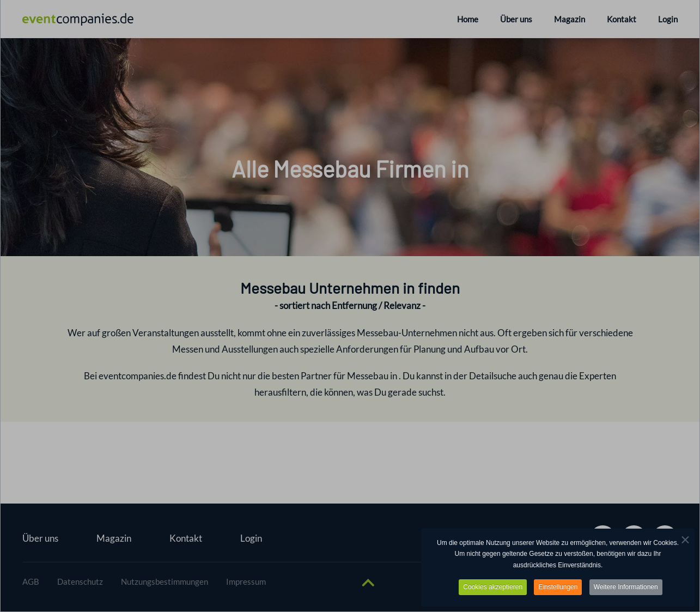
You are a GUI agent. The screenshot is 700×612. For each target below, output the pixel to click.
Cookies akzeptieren (493, 588)
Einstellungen (558, 588)
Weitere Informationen (626, 588)
